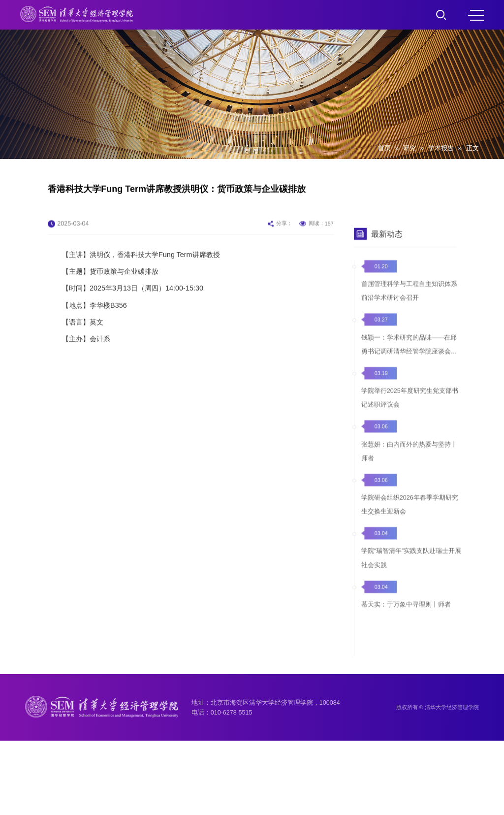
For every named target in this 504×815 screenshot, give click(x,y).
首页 (384, 148)
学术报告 (441, 148)
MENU (476, 15)
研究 (409, 148)
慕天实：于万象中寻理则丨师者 (406, 628)
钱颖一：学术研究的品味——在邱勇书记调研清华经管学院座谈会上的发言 (409, 372)
